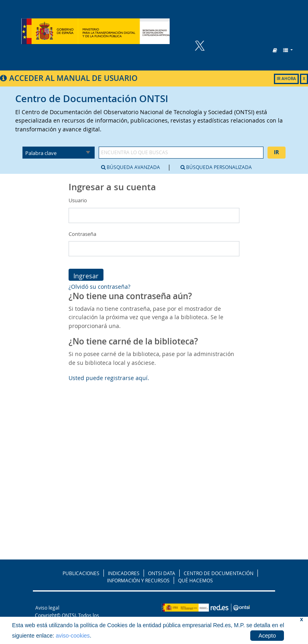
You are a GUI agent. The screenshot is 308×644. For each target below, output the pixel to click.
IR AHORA (286, 79)
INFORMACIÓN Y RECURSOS (138, 580)
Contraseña (82, 234)
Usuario (78, 200)
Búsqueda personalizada (216, 167)
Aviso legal (47, 608)
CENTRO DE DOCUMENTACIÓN (219, 573)
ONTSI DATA (162, 573)
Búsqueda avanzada (131, 167)
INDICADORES (124, 573)
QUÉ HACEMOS (196, 580)
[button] (275, 50)
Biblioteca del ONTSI (96, 31)
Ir (277, 152)
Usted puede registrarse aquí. (109, 378)
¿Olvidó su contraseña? (99, 287)
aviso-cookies (73, 636)
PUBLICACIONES (81, 573)
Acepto (267, 636)
